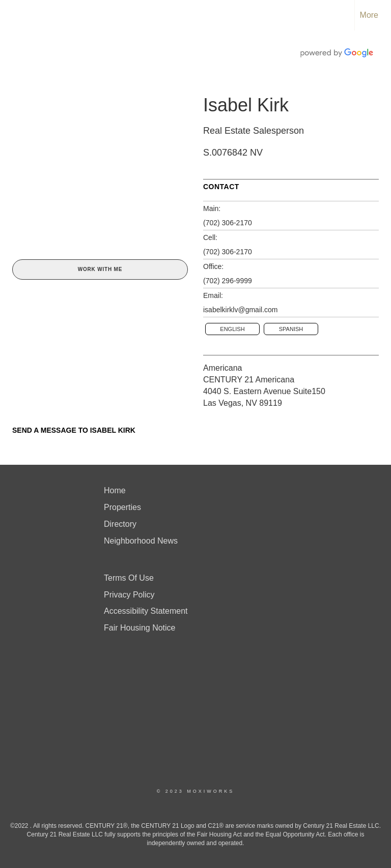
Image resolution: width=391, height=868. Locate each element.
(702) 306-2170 (228, 223)
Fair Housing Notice (140, 628)
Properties (122, 507)
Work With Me (100, 269)
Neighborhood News (141, 541)
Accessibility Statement (146, 611)
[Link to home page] (13, 15)
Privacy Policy (129, 595)
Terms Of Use (129, 578)
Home (115, 490)
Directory (120, 524)
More (369, 15)
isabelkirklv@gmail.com (240, 310)
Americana (222, 368)
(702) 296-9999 (228, 281)
